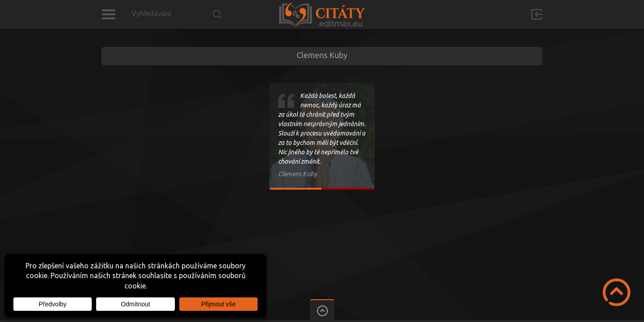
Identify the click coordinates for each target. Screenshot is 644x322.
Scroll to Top (616, 292)
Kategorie (108, 14)
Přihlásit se (537, 14)
